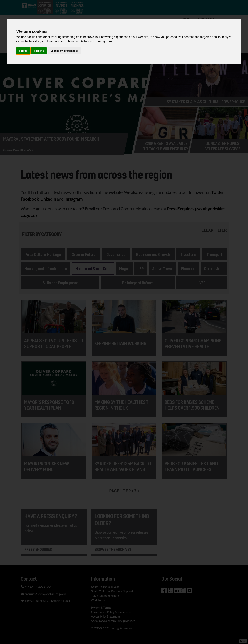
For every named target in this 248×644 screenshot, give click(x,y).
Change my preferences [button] (64, 51)
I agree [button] (23, 51)
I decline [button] (39, 51)
